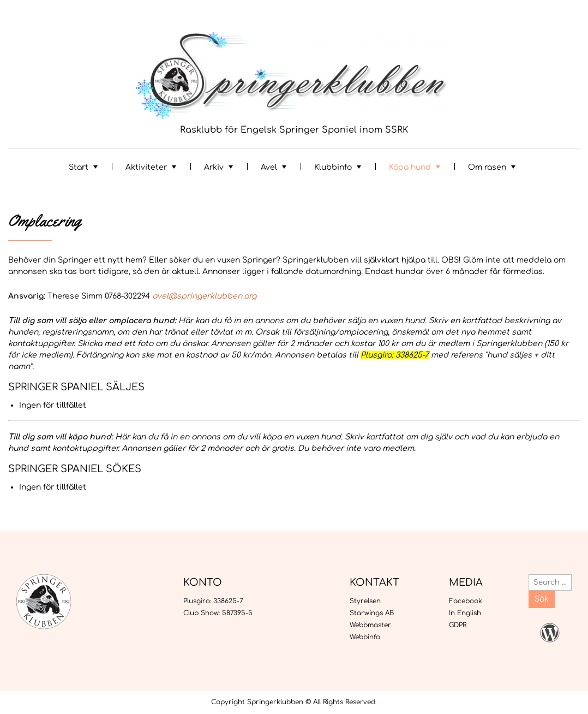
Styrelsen (365, 601)
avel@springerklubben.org (204, 296)
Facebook (466, 601)
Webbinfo (365, 637)
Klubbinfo (333, 167)
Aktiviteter (146, 167)
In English (465, 613)
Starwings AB (372, 613)
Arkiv (214, 167)
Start (79, 167)
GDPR (458, 625)
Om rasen (487, 167)
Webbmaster (370, 625)
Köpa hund (410, 167)
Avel (269, 167)
